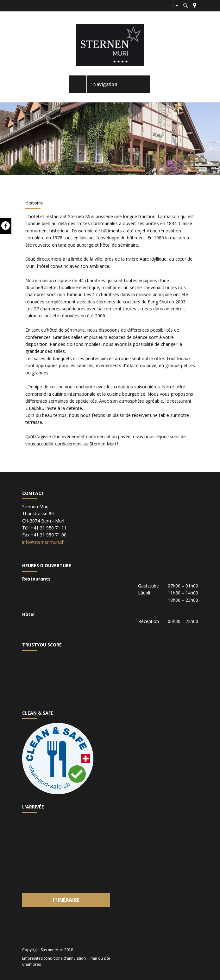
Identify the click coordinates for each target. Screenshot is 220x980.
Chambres (31, 964)
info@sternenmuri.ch (43, 542)
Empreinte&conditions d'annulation (54, 958)
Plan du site (100, 958)
